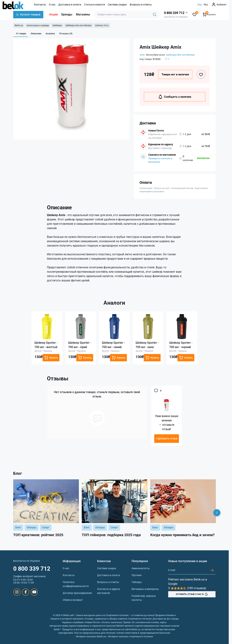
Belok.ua (19, 25)
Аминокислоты (141, 568)
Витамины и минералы (145, 589)
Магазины (83, 14)
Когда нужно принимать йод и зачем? (182, 535)
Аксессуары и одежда (38, 25)
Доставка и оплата (70, 5)
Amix (142, 55)
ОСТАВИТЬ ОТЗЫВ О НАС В (192, 594)
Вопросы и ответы (141, 5)
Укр (200, 5)
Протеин (137, 575)
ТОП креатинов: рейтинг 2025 (38, 535)
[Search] (155, 15)
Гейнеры (137, 582)
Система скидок (117, 5)
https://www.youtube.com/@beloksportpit (34, 592)
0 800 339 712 (32, 569)
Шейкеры (57, 25)
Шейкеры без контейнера (79, 25)
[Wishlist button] (201, 74)
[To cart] (51, 358)
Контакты (40, 5)
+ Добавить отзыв (167, 438)
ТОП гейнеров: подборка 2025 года (111, 535)
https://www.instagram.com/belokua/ (17, 592)
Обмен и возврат (73, 600)
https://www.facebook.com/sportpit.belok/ (26, 592)
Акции (53, 14)
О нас (52, 5)
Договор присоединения (77, 593)
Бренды (67, 14)
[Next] (217, 513)
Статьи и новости (95, 5)
